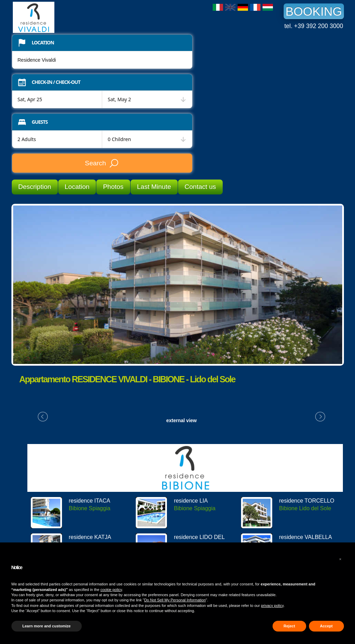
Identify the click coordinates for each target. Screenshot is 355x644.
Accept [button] (326, 626)
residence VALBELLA (306, 537)
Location (77, 187)
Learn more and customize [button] (47, 626)
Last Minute (154, 187)
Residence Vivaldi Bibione (65, 17)
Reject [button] (289, 626)
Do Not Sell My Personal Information (175, 600)
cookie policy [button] (111, 590)
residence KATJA (90, 537)
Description (35, 187)
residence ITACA (90, 501)
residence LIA (191, 501)
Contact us (200, 187)
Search (102, 163)
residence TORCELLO (307, 501)
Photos (113, 187)
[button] (340, 559)
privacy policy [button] (272, 606)
